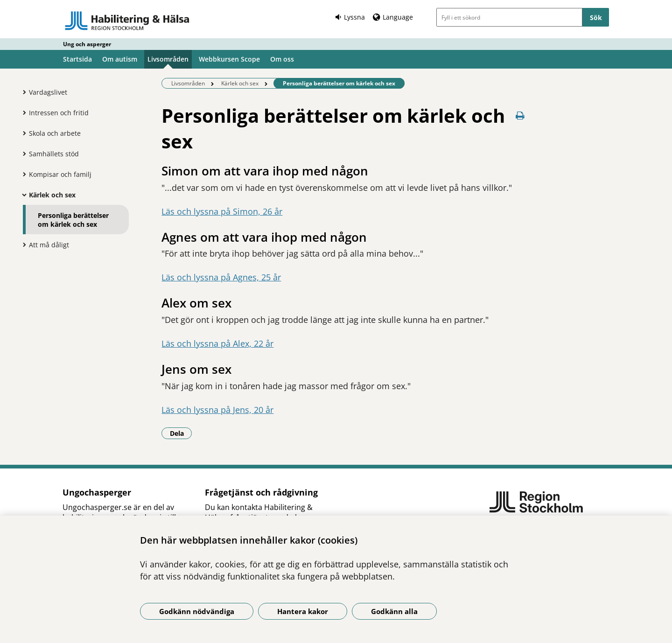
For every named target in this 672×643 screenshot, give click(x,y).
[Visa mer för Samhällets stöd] (22, 154)
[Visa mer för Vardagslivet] (22, 92)
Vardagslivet (48, 92)
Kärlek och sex (52, 195)
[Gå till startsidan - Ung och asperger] (127, 21)
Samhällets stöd (54, 154)
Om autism (120, 59)
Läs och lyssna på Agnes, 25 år (221, 277)
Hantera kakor (303, 611)
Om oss (282, 59)
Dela (181, 433)
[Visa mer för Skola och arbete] (22, 133)
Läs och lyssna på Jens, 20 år (217, 410)
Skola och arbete (55, 133)
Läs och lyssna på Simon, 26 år (222, 211)
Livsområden (168, 59)
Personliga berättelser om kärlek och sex (73, 220)
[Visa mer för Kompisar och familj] (22, 174)
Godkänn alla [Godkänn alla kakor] (394, 611)
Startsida (77, 59)
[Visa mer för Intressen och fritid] (22, 112)
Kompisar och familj (60, 174)
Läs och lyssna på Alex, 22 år (217, 343)
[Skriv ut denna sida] (520, 115)
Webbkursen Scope (229, 59)
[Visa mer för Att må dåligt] (22, 245)
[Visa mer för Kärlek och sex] (22, 195)
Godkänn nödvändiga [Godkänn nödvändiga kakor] (197, 611)
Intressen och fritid (59, 113)
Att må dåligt (49, 245)
